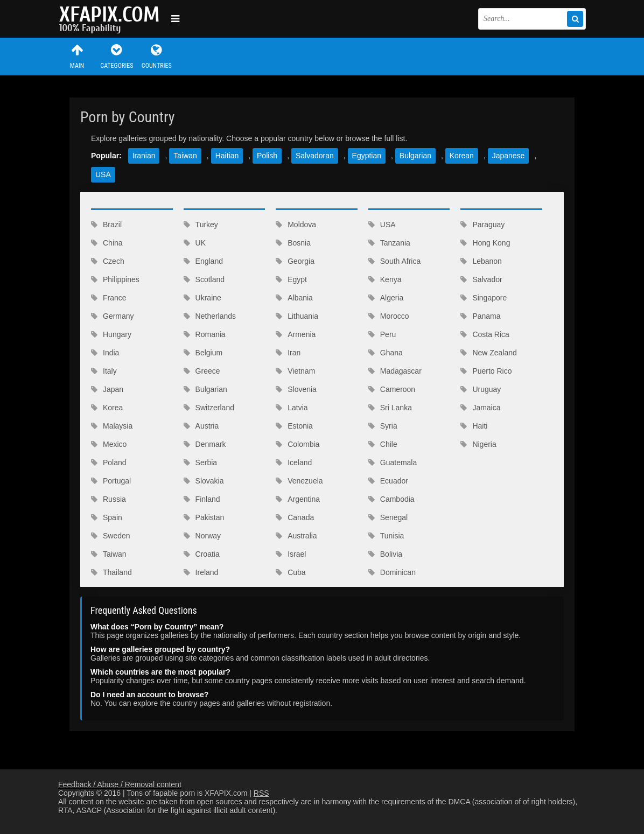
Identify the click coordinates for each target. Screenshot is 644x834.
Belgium (203, 353)
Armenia (296, 334)
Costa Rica (485, 334)
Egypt (291, 279)
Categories (117, 56)
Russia (108, 499)
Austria (201, 426)
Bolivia (385, 554)
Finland (202, 499)
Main (77, 56)
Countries (157, 56)
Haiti (474, 426)
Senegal (388, 517)
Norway (202, 536)
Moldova (296, 225)
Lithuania (297, 316)
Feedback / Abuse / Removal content (120, 784)
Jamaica (480, 408)
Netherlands (210, 316)
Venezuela (299, 481)
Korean (462, 156)
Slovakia (204, 481)
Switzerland (209, 408)
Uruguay (481, 389)
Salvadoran (315, 156)
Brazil (106, 225)
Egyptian (367, 156)
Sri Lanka (390, 408)
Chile (383, 444)
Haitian (227, 156)
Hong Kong (485, 243)
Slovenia (296, 389)
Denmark (205, 444)
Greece (202, 371)
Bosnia (293, 243)
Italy (104, 371)
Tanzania (389, 243)
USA (103, 174)
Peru (382, 334)
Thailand (111, 572)
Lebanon (481, 261)
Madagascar (395, 371)
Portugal (111, 481)
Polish (267, 156)
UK (195, 243)
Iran (288, 353)
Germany (113, 316)
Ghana (386, 353)
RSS (261, 793)
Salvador (481, 279)
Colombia (297, 444)
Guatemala (393, 462)
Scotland (204, 279)
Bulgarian (415, 156)
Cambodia (391, 499)
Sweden (111, 536)
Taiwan (185, 156)
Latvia (292, 408)
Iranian (144, 156)
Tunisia (386, 536)
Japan (107, 389)
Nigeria (478, 444)
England (203, 261)
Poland (109, 462)
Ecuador (388, 481)
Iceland (294, 462)
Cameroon (392, 389)
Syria (383, 426)
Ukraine (202, 298)
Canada (295, 517)
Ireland (201, 572)
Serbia (200, 462)
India (105, 353)
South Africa (395, 261)
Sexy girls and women (112, 19)
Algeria (386, 298)
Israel (291, 554)
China (107, 243)
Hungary (111, 334)
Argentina (298, 499)
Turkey (201, 225)
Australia (296, 536)
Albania (294, 298)
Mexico (109, 444)
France (109, 298)
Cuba (290, 572)
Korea (107, 408)
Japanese (509, 156)
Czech (108, 261)
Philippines (115, 279)
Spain (107, 517)
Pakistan (204, 517)
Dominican (392, 572)
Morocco (389, 316)
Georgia (295, 261)
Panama (480, 316)
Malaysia (112, 426)
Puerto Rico (486, 371)
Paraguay (482, 225)
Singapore (484, 298)
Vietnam (295, 371)
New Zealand (489, 353)
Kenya (385, 279)
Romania (205, 334)
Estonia (294, 426)
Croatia (202, 554)
